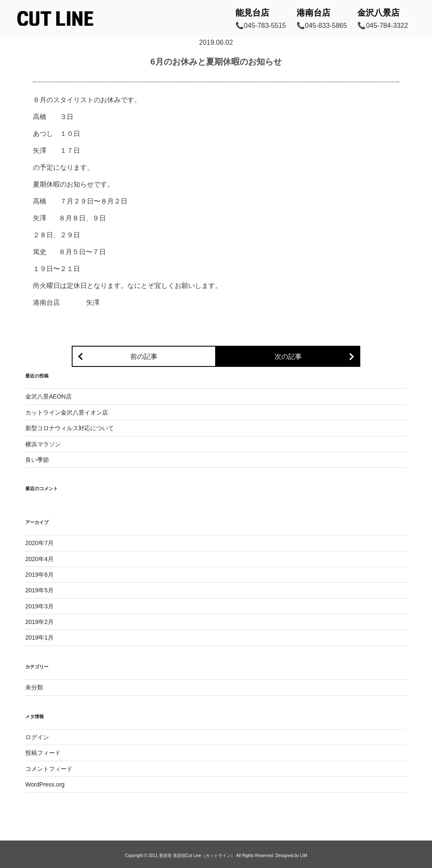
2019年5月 (39, 590)
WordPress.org (45, 784)
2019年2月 (39, 622)
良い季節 (37, 460)
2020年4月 (39, 559)
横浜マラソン (43, 444)
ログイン (37, 737)
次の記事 (288, 357)
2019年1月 (39, 637)
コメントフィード (49, 769)
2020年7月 (39, 543)
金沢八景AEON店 (49, 396)
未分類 (34, 687)
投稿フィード (43, 753)
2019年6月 (39, 575)
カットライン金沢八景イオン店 (67, 412)
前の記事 (144, 357)
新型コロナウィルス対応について (70, 428)
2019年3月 (39, 606)
